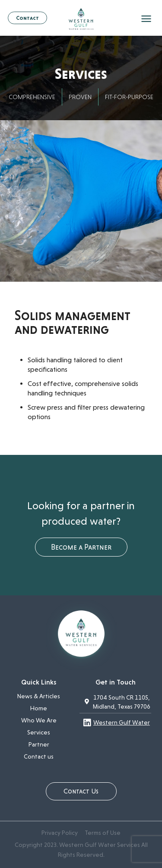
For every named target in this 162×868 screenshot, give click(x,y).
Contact (27, 18)
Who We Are (39, 720)
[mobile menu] (147, 19)
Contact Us (81, 791)
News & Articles (39, 696)
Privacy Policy (60, 833)
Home (39, 708)
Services (39, 732)
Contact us (39, 756)
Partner (39, 744)
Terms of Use (103, 833)
